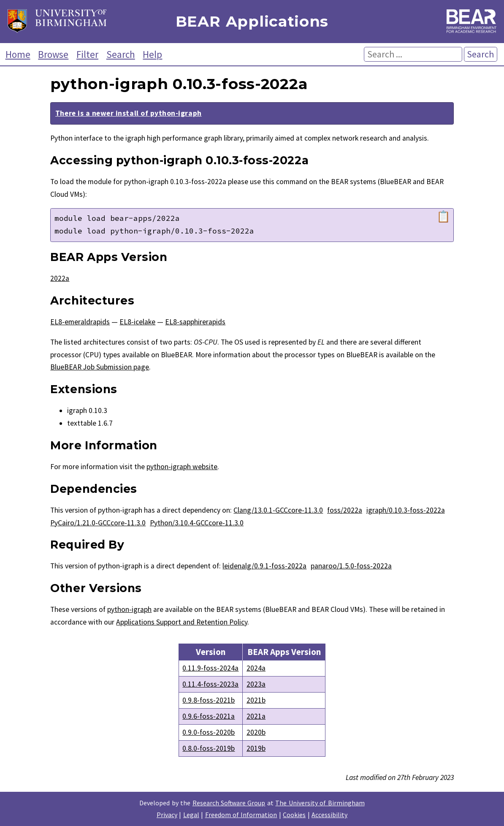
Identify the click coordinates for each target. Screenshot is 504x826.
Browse (53, 54)
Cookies (294, 815)
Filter (87, 54)
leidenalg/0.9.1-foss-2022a (264, 566)
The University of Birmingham (320, 803)
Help (152, 54)
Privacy (167, 815)
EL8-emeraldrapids (80, 322)
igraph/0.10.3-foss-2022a (406, 510)
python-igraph (129, 609)
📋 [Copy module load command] (443, 217)
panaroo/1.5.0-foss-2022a (351, 566)
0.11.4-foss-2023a (210, 684)
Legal (191, 815)
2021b (256, 700)
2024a (256, 668)
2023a (256, 684)
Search (121, 54)
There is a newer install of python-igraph (129, 113)
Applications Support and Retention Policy (182, 622)
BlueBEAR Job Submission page (100, 367)
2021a (256, 716)
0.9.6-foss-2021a (209, 716)
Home (18, 54)
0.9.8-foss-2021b (209, 700)
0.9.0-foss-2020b (209, 732)
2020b (256, 732)
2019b (256, 748)
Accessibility (329, 815)
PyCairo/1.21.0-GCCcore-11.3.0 (98, 523)
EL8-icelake (137, 322)
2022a (60, 278)
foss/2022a (345, 510)
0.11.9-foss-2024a (210, 668)
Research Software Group (229, 803)
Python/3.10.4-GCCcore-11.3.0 (197, 523)
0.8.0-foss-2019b (209, 748)
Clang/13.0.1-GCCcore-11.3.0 (278, 510)
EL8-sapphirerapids (195, 322)
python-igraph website (182, 467)
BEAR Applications (252, 22)
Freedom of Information (241, 815)
